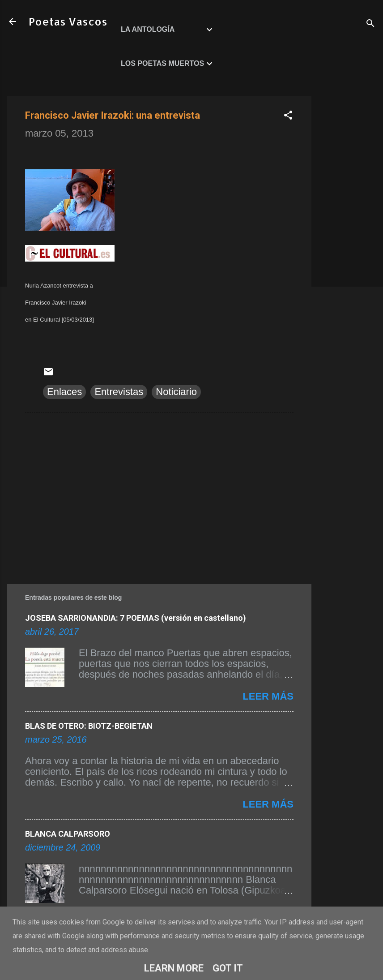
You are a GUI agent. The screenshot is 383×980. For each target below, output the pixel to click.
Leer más (268, 696)
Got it (228, 968)
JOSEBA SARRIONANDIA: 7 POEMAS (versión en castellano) (136, 618)
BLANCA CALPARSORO (68, 834)
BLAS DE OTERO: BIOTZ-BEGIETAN (89, 726)
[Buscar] (370, 24)
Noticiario (176, 392)
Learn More (174, 968)
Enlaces (64, 392)
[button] (288, 116)
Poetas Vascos (68, 21)
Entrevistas (119, 392)
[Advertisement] (347, 231)
